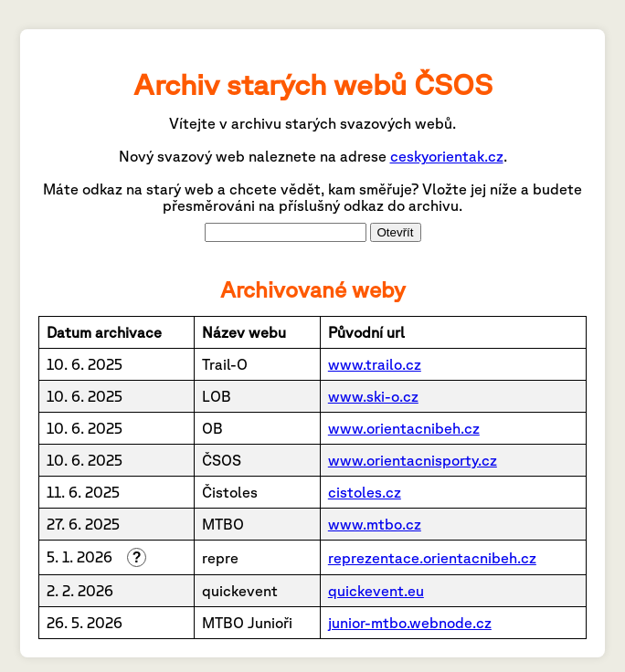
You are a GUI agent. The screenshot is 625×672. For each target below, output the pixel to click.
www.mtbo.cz (375, 524)
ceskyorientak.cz (447, 156)
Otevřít (396, 232)
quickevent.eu (376, 591)
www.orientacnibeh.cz (404, 428)
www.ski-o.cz (373, 396)
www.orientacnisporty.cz (413, 460)
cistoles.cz (365, 492)
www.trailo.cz (375, 364)
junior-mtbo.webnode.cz (410, 623)
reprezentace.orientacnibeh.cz (432, 558)
